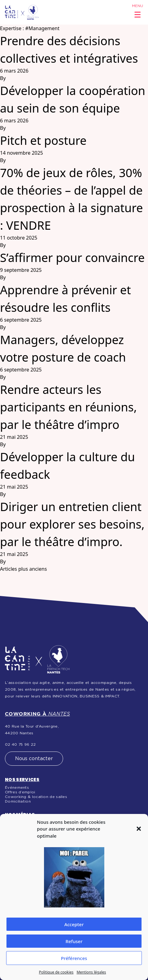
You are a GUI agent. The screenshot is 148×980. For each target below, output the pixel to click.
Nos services (22, 780)
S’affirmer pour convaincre (72, 257)
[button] (139, 829)
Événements (17, 788)
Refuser (74, 941)
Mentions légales (91, 972)
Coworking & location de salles (36, 797)
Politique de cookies (56, 972)
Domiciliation (18, 801)
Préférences (74, 958)
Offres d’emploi (20, 792)
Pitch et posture (43, 140)
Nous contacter (34, 759)
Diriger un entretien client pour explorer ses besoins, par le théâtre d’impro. (72, 524)
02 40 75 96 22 (20, 744)
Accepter (74, 924)
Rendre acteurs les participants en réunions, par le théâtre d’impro (68, 407)
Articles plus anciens (23, 569)
